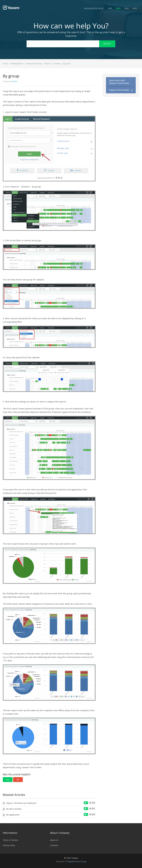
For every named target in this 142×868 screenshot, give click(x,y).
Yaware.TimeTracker (121, 90)
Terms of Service (10, 840)
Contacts (54, 845)
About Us (54, 840)
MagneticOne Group (77, 861)
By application (13, 815)
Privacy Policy (9, 845)
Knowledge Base (94, 9)
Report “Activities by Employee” (21, 803)
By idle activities (14, 809)
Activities (14, 81)
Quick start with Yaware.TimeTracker (119, 82)
